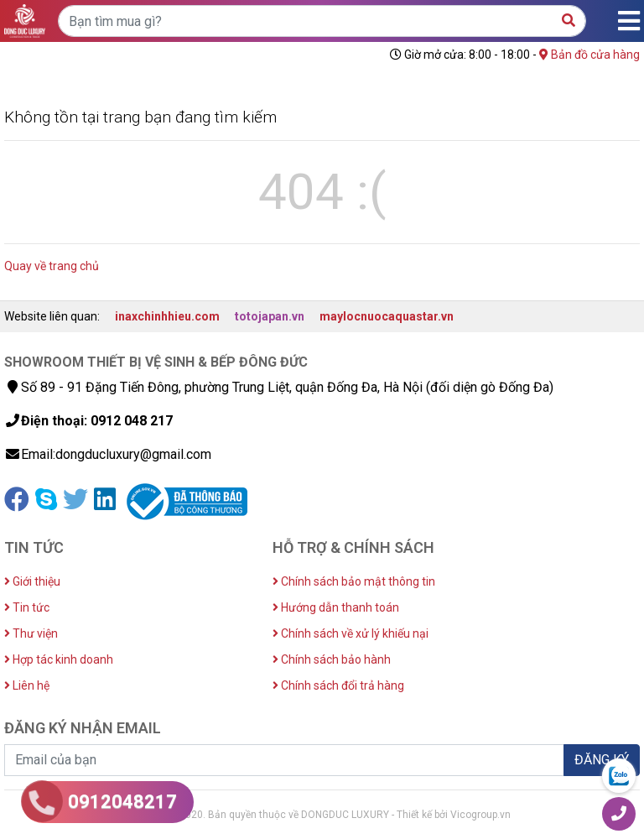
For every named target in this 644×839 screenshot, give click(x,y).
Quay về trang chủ (52, 266)
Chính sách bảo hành (332, 659)
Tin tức (27, 607)
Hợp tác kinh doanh (59, 659)
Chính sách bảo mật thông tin (354, 581)
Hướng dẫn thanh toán (336, 607)
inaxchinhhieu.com (167, 316)
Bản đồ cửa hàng (589, 55)
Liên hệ (27, 685)
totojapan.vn (270, 316)
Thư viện (31, 633)
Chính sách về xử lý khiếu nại (351, 633)
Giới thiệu (32, 581)
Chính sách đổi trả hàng (338, 685)
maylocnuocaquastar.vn (387, 316)
